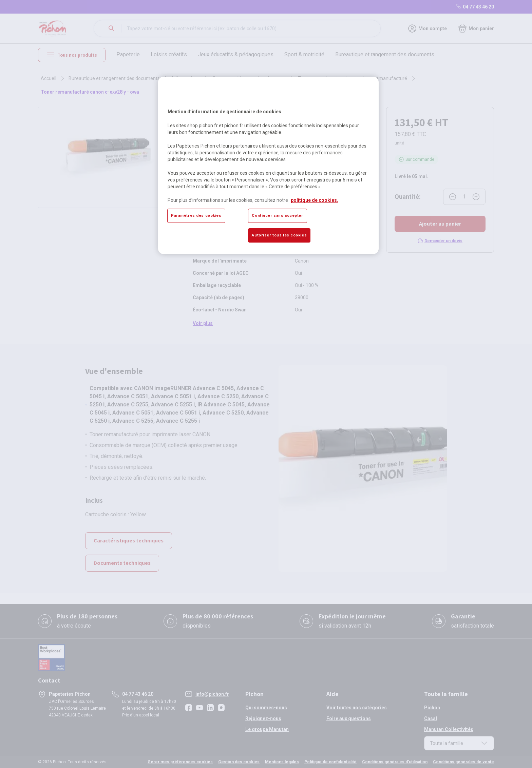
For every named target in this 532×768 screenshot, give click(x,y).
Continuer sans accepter (277, 215)
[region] (268, 165)
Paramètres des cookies (196, 215)
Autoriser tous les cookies (279, 235)
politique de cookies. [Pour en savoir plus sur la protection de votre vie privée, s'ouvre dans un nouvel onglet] (315, 200)
